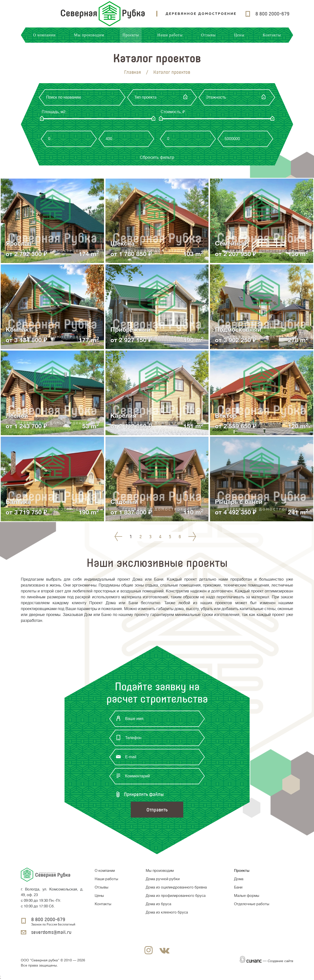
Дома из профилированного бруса (176, 896)
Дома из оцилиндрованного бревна (176, 887)
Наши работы (170, 35)
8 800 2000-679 (272, 14)
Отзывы (208, 35)
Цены (239, 35)
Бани (238, 887)
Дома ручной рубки (163, 879)
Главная (132, 72)
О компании (44, 35)
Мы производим (89, 35)
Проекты (131, 35)
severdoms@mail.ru (51, 932)
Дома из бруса (158, 904)
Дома (239, 879)
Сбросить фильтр (157, 157)
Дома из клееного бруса (167, 912)
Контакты (272, 35)
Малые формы (247, 896)
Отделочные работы (252, 904)
